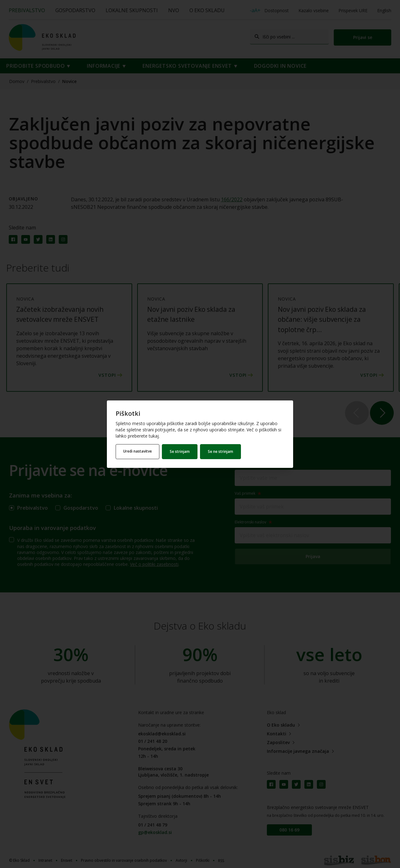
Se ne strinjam (221, 451)
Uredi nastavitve (138, 451)
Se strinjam (180, 451)
